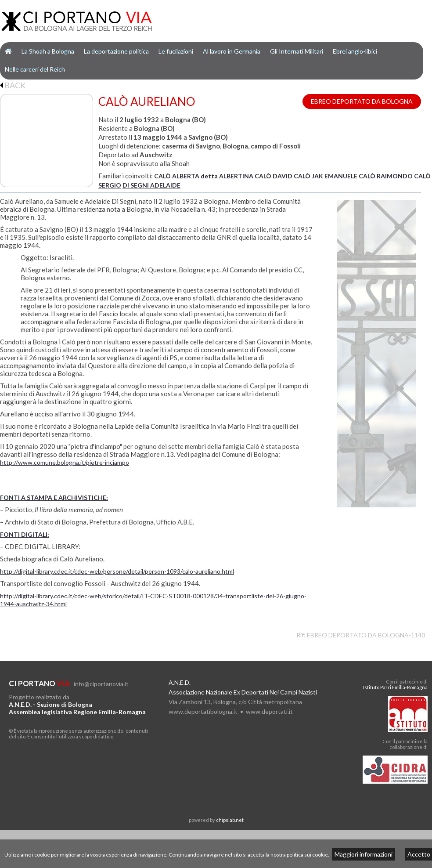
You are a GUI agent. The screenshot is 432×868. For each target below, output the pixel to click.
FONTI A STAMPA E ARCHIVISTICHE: (54, 497)
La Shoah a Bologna (48, 51)
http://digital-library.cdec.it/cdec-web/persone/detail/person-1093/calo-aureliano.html (117, 571)
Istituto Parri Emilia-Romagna (395, 687)
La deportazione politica (116, 51)
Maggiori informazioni (364, 854)
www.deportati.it (269, 711)
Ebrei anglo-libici (355, 51)
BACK (13, 85)
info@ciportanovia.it (101, 684)
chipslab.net (230, 820)
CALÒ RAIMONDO (386, 176)
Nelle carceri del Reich (35, 69)
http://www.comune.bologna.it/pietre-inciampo (65, 462)
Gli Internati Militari (297, 51)
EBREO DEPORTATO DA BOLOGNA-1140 (366, 635)
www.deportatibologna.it (203, 711)
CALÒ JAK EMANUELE (326, 176)
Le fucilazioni (176, 51)
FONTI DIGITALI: (25, 534)
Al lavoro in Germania (232, 51)
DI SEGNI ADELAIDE (151, 185)
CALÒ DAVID (274, 176)
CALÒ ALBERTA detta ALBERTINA (204, 176)
